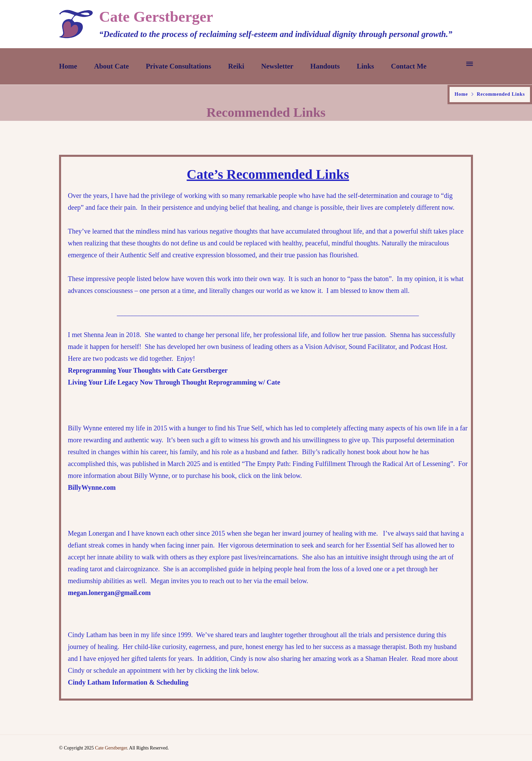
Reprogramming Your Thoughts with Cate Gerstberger (148, 370)
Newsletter (277, 66)
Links (365, 66)
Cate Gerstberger (156, 17)
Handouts (325, 66)
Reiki (236, 66)
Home (68, 66)
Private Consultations (179, 66)
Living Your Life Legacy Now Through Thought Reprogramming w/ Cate (174, 382)
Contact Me (409, 66)
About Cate (111, 66)
